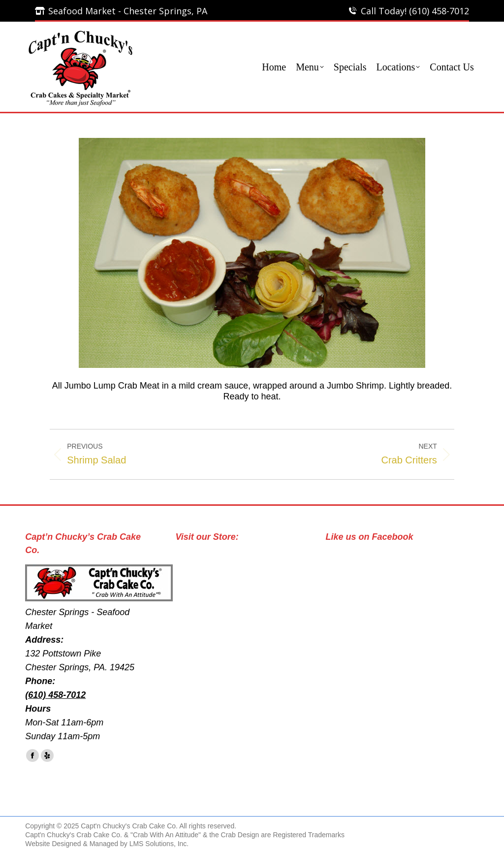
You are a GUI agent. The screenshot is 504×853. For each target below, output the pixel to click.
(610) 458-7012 (55, 695)
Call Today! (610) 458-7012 (415, 11)
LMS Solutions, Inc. (159, 844)
